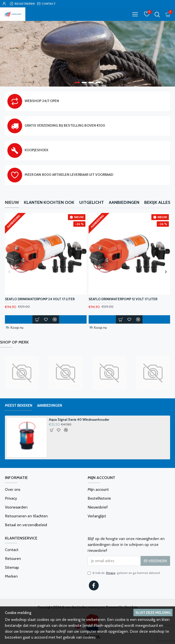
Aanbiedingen (124, 202)
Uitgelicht (92, 202)
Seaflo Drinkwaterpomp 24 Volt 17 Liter (40, 299)
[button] (9, 272)
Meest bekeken (19, 405)
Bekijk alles (157, 202)
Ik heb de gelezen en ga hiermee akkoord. (124, 573)
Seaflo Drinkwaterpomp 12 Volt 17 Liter (123, 299)
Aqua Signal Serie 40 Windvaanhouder (79, 419)
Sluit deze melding (153, 613)
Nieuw (12, 202)
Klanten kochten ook (49, 202)
